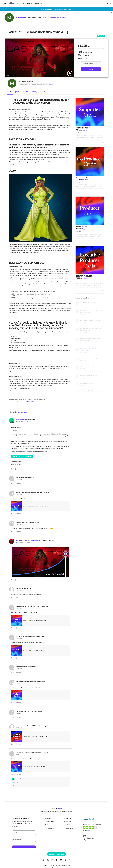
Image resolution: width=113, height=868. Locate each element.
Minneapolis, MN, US (42, 85)
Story (10, 92)
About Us (48, 818)
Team (44, 92)
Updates (26, 92)
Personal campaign (24, 85)
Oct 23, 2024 (19, 728)
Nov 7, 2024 (19, 668)
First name (15, 827)
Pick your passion (17, 839)
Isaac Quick (19, 420)
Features (48, 825)
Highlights (17, 92)
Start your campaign (57, 854)
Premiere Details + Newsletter (22, 456)
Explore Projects (69, 828)
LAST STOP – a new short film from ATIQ (54, 17)
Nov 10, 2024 (19, 590)
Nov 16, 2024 (19, 480)
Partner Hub (67, 822)
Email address (16, 833)
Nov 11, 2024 (84, 377)
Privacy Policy (66, 865)
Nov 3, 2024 (19, 713)
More (102, 142)
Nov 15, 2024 (19, 524)
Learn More (27, 3)
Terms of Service (55, 865)
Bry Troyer (83, 349)
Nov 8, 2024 (19, 638)
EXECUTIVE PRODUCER (41, 736)
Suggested (84, 130)
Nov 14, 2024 (84, 342)
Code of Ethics (50, 822)
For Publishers (49, 828)
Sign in (109, 3)
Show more (90, 390)
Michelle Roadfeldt (22, 17)
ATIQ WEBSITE (30, 402)
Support (45, 865)
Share (91, 69)
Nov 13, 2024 (84, 353)
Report (51, 85)
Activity (36, 92)
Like (12, 469)
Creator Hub (68, 818)
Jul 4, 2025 (28, 421)
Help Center (67, 825)
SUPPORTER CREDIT (42, 506)
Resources (39, 3)
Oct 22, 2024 (19, 755)
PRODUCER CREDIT (41, 620)
